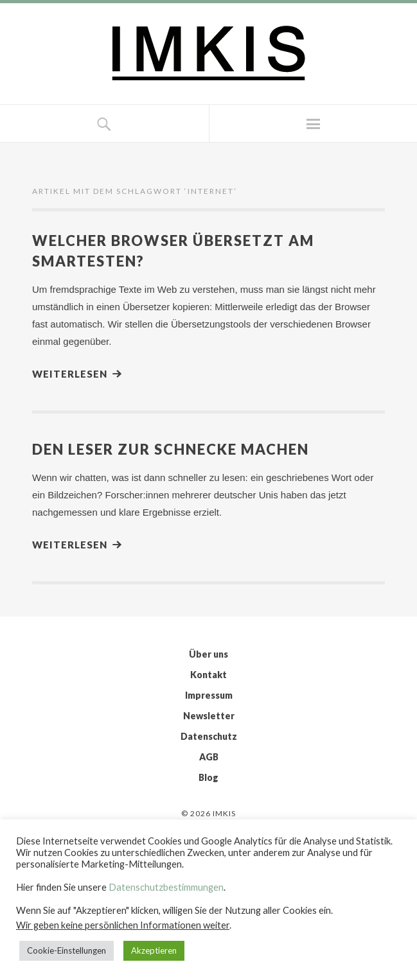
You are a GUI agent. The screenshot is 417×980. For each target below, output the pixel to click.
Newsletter (209, 716)
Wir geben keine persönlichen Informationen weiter (123, 925)
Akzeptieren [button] (154, 950)
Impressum (209, 695)
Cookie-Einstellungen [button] (67, 950)
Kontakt (208, 675)
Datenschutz (209, 736)
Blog (208, 777)
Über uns (208, 654)
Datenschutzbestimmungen (166, 887)
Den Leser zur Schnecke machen (171, 449)
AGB (209, 757)
